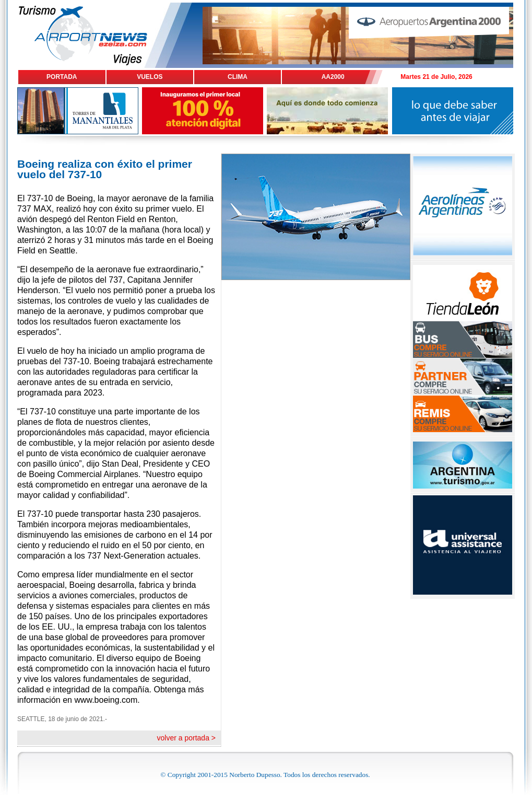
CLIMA (238, 77)
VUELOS (150, 77)
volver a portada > (186, 738)
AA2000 (333, 77)
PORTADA (62, 77)
